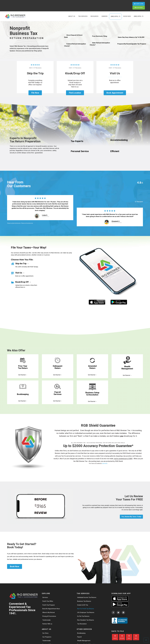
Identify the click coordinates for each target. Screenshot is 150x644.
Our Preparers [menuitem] (47, 637)
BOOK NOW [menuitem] (127, 11)
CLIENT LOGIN (122, 3)
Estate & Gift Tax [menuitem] (83, 604)
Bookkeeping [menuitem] (82, 633)
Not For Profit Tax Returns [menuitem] (86, 608)
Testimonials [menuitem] (47, 619)
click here (105, 462)
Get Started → (23, 373)
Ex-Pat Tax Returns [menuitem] (84, 616)
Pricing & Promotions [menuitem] (50, 616)
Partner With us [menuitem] (48, 623)
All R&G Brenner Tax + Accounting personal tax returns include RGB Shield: (98, 441)
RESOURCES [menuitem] (95, 11)
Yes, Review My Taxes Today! (130, 515)
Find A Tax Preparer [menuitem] (49, 604)
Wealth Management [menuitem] (84, 641)
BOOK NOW (138, 3)
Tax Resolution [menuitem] (82, 623)
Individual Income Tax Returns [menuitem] (87, 596)
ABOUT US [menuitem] (72, 11)
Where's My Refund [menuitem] (49, 612)
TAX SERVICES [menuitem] (83, 11)
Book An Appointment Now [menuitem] (51, 608)
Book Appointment (115, 93)
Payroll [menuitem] (80, 637)
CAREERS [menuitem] (104, 11)
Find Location (75, 93)
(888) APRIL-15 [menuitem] (115, 11)
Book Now (15, 565)
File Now (35, 93)
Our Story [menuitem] (46, 633)
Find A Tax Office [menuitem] (48, 600)
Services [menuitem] (45, 596)
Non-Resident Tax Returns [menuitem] (86, 619)
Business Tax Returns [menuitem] (85, 600)
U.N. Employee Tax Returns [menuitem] (86, 612)
